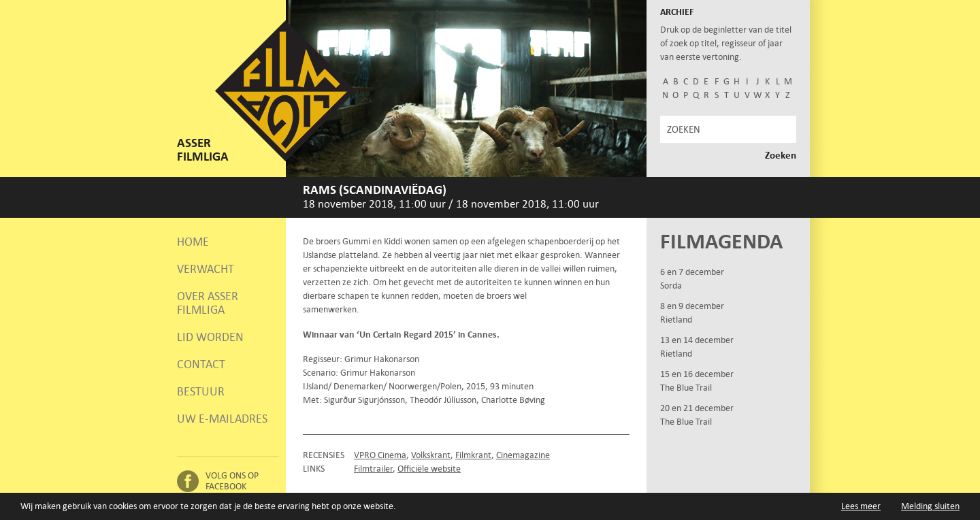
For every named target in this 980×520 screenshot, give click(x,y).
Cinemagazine (523, 455)
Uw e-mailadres (222, 419)
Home (193, 242)
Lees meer (861, 506)
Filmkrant (473, 455)
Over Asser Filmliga (208, 303)
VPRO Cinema (380, 455)
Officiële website (429, 469)
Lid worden (210, 337)
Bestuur (201, 391)
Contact (201, 364)
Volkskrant (431, 455)
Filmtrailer (373, 469)
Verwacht (206, 269)
